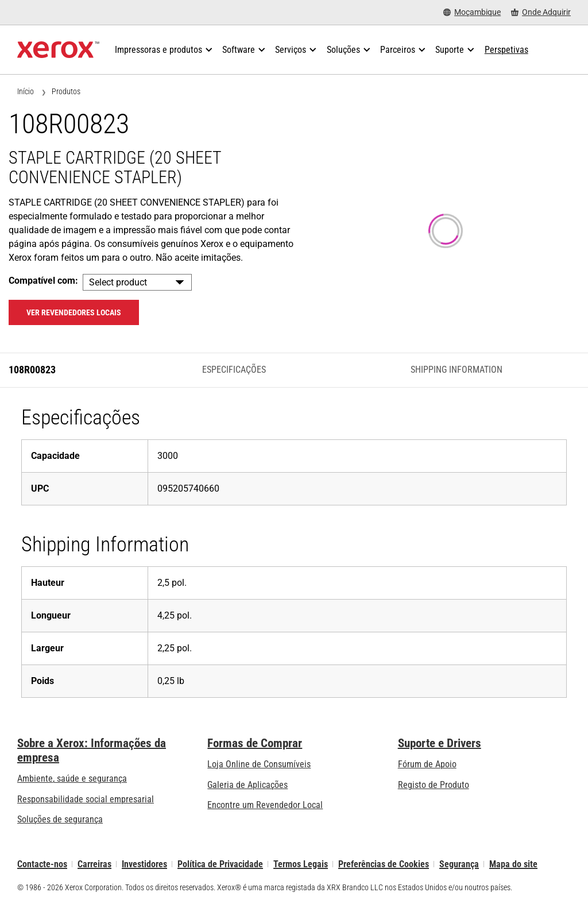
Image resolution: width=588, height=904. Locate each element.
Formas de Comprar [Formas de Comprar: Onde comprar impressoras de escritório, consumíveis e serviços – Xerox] (255, 743)
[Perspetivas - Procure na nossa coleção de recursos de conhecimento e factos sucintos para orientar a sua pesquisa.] (506, 50)
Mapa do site (513, 864)
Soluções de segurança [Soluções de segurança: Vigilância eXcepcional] (60, 819)
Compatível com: (43, 281)
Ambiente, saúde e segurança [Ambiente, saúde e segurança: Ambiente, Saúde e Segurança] (72, 779)
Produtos (66, 91)
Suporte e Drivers (440, 743)
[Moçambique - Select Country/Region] (472, 12)
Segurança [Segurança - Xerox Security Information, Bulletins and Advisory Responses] (459, 864)
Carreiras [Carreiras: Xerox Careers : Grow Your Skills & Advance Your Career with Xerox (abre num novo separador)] (94, 864)
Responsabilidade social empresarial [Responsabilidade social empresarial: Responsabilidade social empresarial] (86, 799)
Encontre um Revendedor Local (265, 805)
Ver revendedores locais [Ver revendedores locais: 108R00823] (74, 312)
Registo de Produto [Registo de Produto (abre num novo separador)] (434, 785)
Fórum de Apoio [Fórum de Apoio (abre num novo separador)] (427, 764)
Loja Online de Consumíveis (259, 764)
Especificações (234, 370)
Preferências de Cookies (384, 864)
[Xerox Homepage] (58, 50)
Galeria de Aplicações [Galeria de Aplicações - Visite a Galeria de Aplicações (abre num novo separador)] (247, 785)
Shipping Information (457, 370)
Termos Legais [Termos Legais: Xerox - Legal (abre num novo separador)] (301, 864)
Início (26, 91)
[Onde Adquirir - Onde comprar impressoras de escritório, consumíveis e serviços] (541, 12)
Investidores (144, 864)
